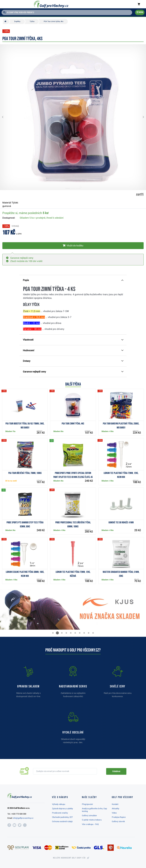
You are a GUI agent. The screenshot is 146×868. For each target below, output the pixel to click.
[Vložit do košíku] (73, 246)
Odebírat (116, 771)
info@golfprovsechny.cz (23, 818)
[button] (5, 117)
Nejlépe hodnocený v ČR (69, 858)
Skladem (42, 218)
